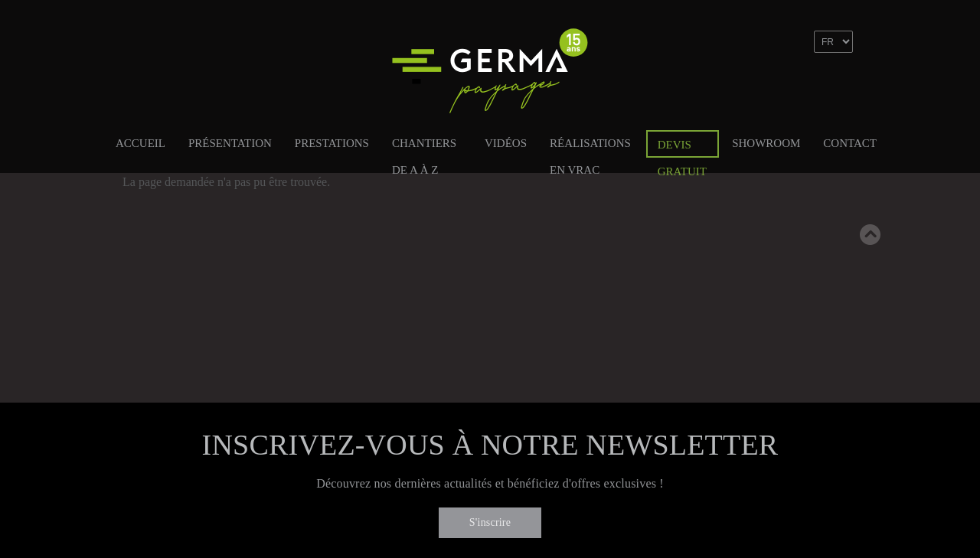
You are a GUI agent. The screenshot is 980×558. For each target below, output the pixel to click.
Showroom (766, 143)
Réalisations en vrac (590, 146)
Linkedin (808, 86)
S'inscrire (490, 522)
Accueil (140, 143)
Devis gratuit (682, 148)
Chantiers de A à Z (424, 146)
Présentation (230, 143)
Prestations (332, 143)
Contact (850, 143)
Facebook (776, 86)
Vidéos (506, 143)
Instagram (841, 86)
